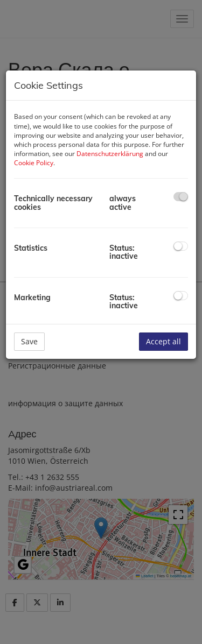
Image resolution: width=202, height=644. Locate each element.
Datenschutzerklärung (110, 154)
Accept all (163, 341)
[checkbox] (181, 197)
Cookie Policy (34, 163)
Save (29, 341)
